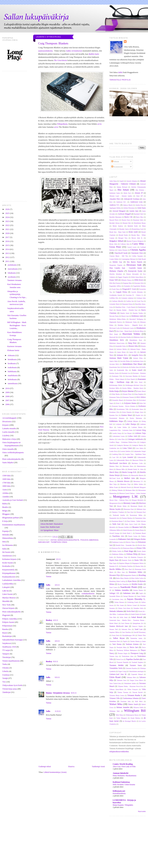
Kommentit (117, 167)
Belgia (5, 511)
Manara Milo (120, 469)
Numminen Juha (140, 518)
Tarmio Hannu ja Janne (138, 641)
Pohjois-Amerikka (10, 619)
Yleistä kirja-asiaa (10, 689)
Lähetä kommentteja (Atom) (55, 772)
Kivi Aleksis (141, 397)
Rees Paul (128, 569)
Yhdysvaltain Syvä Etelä (12, 685)
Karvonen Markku (132, 376)
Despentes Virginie (116, 265)
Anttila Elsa (139, 205)
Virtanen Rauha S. (135, 695)
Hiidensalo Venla (131, 322)
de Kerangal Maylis (129, 721)
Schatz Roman (119, 602)
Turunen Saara (136, 665)
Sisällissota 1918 (9, 647)
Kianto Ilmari (141, 391)
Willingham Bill (135, 711)
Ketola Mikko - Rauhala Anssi (133, 388)
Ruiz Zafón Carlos (137, 578)
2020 (8, 233)
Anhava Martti (128, 205)
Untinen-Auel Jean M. (118, 674)
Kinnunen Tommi (128, 397)
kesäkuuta (12, 363)
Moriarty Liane (130, 503)
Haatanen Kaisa (127, 304)
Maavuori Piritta (138, 460)
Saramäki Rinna (115, 596)
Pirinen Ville (141, 548)
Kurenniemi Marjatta (117, 418)
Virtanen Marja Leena (117, 695)
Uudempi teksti (45, 766)
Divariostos (7, 421)
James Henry (121, 352)
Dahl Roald (142, 259)
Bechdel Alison (114, 223)
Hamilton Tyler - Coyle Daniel (125, 307)
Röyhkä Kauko (137, 584)
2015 (8, 245)
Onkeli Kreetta (127, 530)
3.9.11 (58, 559)
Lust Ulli (115, 457)
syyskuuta (12, 277)
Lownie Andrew (125, 451)
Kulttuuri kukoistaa (121, 782)
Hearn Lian (125, 316)
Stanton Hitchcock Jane (119, 626)
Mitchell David (126, 487)
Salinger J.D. (114, 593)
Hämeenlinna (8, 538)
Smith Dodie (135, 614)
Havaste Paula (114, 316)
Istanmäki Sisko (121, 346)
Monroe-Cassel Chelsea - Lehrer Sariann (133, 493)
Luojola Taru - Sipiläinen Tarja (135, 454)
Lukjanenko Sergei (140, 451)
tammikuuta (13, 383)
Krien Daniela (127, 412)
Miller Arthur (138, 484)
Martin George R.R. (129, 472)
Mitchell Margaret (140, 487)
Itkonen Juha (133, 346)
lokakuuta (12, 273)
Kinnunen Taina (115, 397)
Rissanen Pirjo (115, 575)
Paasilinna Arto (118, 536)
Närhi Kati (116, 524)
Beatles (5, 507)
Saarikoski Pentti (129, 587)
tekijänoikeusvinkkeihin (119, 751)
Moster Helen (122, 506)
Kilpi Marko (116, 394)
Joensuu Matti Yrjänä (119, 358)
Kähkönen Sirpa (116, 421)
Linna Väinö (127, 448)
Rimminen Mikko (136, 572)
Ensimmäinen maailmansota (14, 525)
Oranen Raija (139, 530)
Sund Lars (139, 629)
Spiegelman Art (138, 623)
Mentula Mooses (123, 481)
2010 (8, 388)
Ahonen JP (139, 193)
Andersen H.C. (121, 202)
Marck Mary (114, 472)
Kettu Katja (114, 391)
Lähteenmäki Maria (123, 460)
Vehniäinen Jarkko (130, 683)
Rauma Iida (139, 566)
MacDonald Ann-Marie (118, 463)
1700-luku (6, 483)
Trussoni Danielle (123, 662)
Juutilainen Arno (138, 361)
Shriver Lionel (132, 605)
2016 (8, 241)
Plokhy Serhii (117, 551)
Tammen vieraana (14, 280)
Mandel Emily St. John (136, 469)
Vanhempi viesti (98, 766)
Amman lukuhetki (121, 773)
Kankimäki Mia (122, 370)
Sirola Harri (131, 611)
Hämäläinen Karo (136, 340)
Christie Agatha (138, 250)
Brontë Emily (123, 235)
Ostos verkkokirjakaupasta (13, 452)
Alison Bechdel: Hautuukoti (52, 524)
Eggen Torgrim (123, 277)
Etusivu (71, 766)
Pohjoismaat (7, 626)
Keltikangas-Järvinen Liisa (134, 385)
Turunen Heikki (117, 665)
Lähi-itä (5, 591)
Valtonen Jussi (122, 680)
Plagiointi (6, 615)
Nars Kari (130, 512)
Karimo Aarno (114, 373)
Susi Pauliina (126, 632)
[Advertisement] (74, 845)
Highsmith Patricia (116, 322)
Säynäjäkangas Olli (128, 635)
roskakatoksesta (88, 593)
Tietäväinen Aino (128, 656)
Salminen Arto (129, 593)
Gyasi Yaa (140, 301)
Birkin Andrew (118, 226)
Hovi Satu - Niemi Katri (124, 331)
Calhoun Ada (125, 244)
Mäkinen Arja (141, 509)
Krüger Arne (139, 412)
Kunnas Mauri (127, 415)
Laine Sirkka (122, 427)
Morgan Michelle (138, 500)
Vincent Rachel (138, 692)
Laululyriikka (8, 584)
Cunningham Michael (128, 259)
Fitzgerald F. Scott (129, 289)
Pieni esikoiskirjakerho (12, 459)
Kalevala (126, 367)
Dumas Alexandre (133, 274)
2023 (8, 221)
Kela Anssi (139, 382)
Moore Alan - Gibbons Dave (119, 500)
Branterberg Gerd (138, 229)
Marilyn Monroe (9, 598)
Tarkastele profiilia (120, 80)
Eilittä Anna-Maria (137, 277)
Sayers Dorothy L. (136, 599)
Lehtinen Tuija (140, 433)
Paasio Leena (133, 536)
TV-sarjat (6, 650)
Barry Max (140, 217)
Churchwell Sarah (121, 253)
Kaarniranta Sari (115, 367)
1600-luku (6, 479)
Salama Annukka (122, 590)
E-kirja (5, 521)
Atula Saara (141, 208)
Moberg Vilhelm (117, 490)
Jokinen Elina (138, 358)
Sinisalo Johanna (116, 611)
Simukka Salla (138, 608)
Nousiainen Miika (136, 515)
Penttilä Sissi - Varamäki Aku (125, 545)
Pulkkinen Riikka (118, 554)
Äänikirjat (6, 692)
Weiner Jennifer (123, 707)
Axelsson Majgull (124, 214)
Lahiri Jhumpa (131, 424)
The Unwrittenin (60, 60)
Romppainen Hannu (129, 575)
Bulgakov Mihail (116, 241)
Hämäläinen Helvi (117, 340)
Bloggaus (6, 514)
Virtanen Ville (115, 698)
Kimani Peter (127, 394)
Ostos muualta (8, 449)
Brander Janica (124, 229)
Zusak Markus (135, 718)
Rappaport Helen (138, 563)
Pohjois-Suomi (8, 622)
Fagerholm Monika (139, 286)
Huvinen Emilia (126, 337)
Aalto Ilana (113, 181)
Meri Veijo (113, 484)
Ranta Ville (139, 560)
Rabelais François (137, 557)
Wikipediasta (62, 124)
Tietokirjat (6, 657)
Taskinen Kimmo (132, 644)
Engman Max (127, 283)
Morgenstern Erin (115, 503)
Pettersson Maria (128, 548)
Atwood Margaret (119, 211)
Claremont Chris (137, 253)
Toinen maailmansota (11, 661)
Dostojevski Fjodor (135, 271)
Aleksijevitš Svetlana (131, 199)
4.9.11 (57, 585)
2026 (8, 209)
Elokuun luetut (13, 350)
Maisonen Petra (128, 466)
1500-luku (6, 476)
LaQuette (119, 424)
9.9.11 (55, 661)
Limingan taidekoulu (135, 439)
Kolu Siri (143, 403)
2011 (8, 261)
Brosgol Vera (123, 238)
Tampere (6, 654)
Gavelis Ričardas (137, 292)
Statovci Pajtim (138, 626)
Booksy (49, 620)
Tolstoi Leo (120, 659)
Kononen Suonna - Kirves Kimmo (124, 406)
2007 (8, 400)
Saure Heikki (141, 596)
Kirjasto (6, 425)
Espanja (5, 531)
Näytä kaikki (142, 811)
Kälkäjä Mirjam (133, 421)
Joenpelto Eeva (137, 355)
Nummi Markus (127, 518)
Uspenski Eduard (137, 674)
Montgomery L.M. (126, 496)
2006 (8, 404)
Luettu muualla (8, 432)
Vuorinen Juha (125, 701)
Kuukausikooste (9, 577)
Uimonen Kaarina (131, 668)
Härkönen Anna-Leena (117, 343)
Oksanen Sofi (137, 527)
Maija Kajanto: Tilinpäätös (123, 805)
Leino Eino (121, 439)
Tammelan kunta (136, 638)
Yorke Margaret (122, 718)
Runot (5, 633)
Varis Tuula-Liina (115, 683)
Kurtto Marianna (136, 418)
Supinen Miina (114, 632)
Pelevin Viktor (131, 542)
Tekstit (115, 161)
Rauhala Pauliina (127, 566)
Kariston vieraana (14, 346)
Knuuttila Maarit (118, 400)
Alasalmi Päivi (115, 199)
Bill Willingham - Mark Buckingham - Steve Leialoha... (17, 325)
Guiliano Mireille (118, 301)
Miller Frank (114, 487)
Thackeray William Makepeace (127, 650)
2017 (8, 237)
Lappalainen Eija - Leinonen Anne (121, 430)
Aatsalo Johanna (132, 181)
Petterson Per (116, 548)
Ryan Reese (132, 581)
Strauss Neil (114, 629)
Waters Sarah (133, 704)
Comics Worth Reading (123, 764)
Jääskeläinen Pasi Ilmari (132, 364)
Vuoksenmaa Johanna (131, 698)
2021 (8, 229)
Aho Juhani (123, 190)
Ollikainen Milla (115, 530)
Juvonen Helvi (114, 364)
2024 (8, 217)
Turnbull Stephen (137, 662)
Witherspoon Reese (132, 715)
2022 (8, 225)
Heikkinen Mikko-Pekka (118, 319)
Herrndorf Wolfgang (136, 319)
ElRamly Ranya (126, 280)
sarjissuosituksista (45, 51)
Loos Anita (139, 448)
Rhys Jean (121, 572)
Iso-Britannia (8, 545)
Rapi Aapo (113, 563)
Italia (4, 549)
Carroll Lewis (132, 247)
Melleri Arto (129, 478)
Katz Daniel (131, 379)
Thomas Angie (122, 653)
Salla (48, 585)
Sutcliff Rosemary (140, 632)
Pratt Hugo (129, 551)
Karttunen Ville (117, 376)
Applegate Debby (115, 208)
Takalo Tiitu (142, 635)
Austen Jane (134, 211)
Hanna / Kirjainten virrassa (58, 693)
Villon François (133, 689)
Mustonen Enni (129, 509)
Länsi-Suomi (7, 594)
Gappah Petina (121, 292)
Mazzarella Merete (137, 475)
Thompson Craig (59, 542)
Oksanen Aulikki (124, 527)
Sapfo (141, 593)
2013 (8, 253)
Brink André (133, 232)
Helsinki (6, 535)
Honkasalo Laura (128, 328)
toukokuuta (13, 367)
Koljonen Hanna (130, 403)
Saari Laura (113, 587)
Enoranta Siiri (139, 283)
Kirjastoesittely (8, 570)
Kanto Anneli (137, 370)
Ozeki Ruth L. (127, 533)
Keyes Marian (128, 391)
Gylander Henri (114, 304)
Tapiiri (125, 641)
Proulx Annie (141, 551)
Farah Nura (116, 289)
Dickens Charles (116, 271)
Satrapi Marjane (128, 596)
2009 (8, 392)
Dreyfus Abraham (116, 274)
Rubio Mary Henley (122, 578)
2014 (8, 249)
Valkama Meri (131, 677)
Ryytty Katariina (123, 584)
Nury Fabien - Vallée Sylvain (136, 521)
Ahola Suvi (127, 193)
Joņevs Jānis (113, 361)
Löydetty (6, 435)
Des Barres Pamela (135, 262)
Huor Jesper (114, 334)
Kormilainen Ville (123, 409)
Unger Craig (122, 671)
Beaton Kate (126, 220)
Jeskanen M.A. (122, 355)
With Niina (119, 715)
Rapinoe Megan (124, 563)
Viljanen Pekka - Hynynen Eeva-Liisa (130, 686)
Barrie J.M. (129, 217)
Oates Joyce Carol (131, 524)
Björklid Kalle (133, 226)
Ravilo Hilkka (115, 569)
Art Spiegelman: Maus (49, 530)
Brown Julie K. (137, 238)
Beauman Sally (138, 220)
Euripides (127, 286)
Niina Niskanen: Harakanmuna (124, 776)
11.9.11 (58, 711)
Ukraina (6, 668)
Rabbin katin (94, 54)
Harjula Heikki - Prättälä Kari (127, 310)
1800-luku (6, 486)
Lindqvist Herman (123, 445)
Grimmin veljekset (127, 298)
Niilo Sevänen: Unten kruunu (124, 785)
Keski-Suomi (8, 563)
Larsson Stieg (141, 430)
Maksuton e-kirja (9, 439)
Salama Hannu (138, 590)
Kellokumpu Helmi (116, 385)
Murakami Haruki (137, 506)
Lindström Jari (114, 448)
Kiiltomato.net (119, 791)
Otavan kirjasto (8, 608)
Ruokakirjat (7, 636)
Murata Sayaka (115, 509)
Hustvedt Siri (114, 337)
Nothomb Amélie (119, 515)
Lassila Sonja (117, 433)
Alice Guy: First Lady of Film (124, 767)
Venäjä (5, 678)
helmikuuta (13, 379)
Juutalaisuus (7, 556)
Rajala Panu (114, 560)
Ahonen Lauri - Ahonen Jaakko (121, 196)
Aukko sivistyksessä (74, 51)
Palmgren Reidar (140, 539)
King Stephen (139, 394)
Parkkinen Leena (118, 542)
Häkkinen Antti (138, 337)
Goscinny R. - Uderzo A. (134, 295)
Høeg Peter (132, 343)
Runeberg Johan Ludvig (117, 581)
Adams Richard (122, 187)
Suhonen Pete (126, 629)
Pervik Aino (142, 545)
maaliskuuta (13, 375)
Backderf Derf (139, 214)
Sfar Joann (120, 605)
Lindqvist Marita (138, 445)
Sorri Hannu (125, 623)
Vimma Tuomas (123, 692)
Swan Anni (116, 635)
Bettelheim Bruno (140, 223)
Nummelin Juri (114, 518)
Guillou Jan (130, 301)
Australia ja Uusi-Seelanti (13, 500)
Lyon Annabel (128, 457)
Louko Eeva (113, 451)
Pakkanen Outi (124, 539)
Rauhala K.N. (114, 566)
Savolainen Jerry (118, 599)
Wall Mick (139, 701)
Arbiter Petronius (129, 208)
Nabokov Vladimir (118, 512)
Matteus (126, 475)
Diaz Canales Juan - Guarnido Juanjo (126, 268)
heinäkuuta (12, 359)
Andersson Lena (136, 202)
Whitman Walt (115, 711)
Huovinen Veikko (131, 334)
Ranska (5, 629)
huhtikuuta (12, 371)
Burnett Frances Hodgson (135, 241)
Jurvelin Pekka (125, 361)
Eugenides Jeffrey (115, 286)
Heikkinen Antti (137, 316)
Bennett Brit (127, 223)
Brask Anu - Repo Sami (118, 232)
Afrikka (5, 493)
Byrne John (113, 244)
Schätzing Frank (133, 602)
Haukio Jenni (125, 313)
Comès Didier (114, 259)
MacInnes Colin (137, 463)
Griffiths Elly (114, 298)
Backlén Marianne (115, 217)
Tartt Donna (117, 644)
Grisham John (141, 298)
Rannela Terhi (127, 560)
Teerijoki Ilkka (121, 647)
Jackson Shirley (122, 349)
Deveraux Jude (134, 265)
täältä (120, 72)
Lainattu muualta (9, 428)
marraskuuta (13, 269)
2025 (8, 213)
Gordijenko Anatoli (116, 295)
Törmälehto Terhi (116, 668)
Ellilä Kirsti (139, 280)
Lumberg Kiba (117, 454)
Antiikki (6, 497)
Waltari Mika (116, 704)
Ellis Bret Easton (115, 283)
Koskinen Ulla (114, 412)
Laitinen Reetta (137, 427)
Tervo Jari (134, 647)
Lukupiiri (6, 587)
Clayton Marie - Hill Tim (119, 256)
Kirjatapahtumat (9, 573)
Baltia (5, 504)
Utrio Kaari (115, 677)
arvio (100, 124)
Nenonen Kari (141, 512)
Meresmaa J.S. (138, 481)
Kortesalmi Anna (137, 409)
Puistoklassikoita (119, 793)
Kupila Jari (139, 415)
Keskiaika (6, 566)
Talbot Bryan (119, 638)
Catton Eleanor (123, 250)
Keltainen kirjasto (9, 559)
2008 (8, 396)
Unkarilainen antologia (136, 671)
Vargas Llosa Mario (136, 680)
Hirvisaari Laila (115, 328)
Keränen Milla (114, 388)
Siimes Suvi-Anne (124, 608)
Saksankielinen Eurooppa (13, 640)
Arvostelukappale (9, 418)
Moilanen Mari (130, 490)
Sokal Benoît (137, 617)
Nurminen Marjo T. (118, 521)
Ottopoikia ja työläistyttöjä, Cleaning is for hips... (17, 294)
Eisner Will (114, 280)
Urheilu (5, 671)
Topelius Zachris (133, 659)
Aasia (5, 490)
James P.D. (133, 352)
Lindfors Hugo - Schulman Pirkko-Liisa (123, 442)
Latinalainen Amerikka (11, 580)
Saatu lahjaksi (8, 462)
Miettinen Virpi (125, 484)
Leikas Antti (133, 436)
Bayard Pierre (114, 220)
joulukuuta (12, 265)
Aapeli (122, 181)
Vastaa (49, 576)
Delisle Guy (117, 262)
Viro (4, 682)
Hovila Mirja (139, 331)
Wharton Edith (138, 707)
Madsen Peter (114, 466)
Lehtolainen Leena (119, 436)
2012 (8, 257)
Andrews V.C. (115, 205)
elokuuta (12, 355)
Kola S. (119, 403)
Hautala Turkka (138, 313)
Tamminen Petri (115, 641)
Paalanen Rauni (141, 533)
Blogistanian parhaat (11, 518)
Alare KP (139, 196)
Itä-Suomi (6, 552)
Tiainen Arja (114, 656)
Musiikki (6, 601)
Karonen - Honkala (139, 373)
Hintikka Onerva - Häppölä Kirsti (130, 325)
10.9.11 (74, 693)
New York (6, 605)
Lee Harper (128, 433)
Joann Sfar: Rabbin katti (50, 527)
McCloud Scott (115, 478)
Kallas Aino (135, 367)
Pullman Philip (132, 554)
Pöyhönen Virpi (122, 557)
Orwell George (114, 533)
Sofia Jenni (124, 617)
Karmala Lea (126, 373)
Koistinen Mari (131, 400)
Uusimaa (6, 675)
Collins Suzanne (137, 256)
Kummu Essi (114, 415)
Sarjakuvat (7, 643)
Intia (4, 542)
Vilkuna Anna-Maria (116, 689)
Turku (5, 664)
